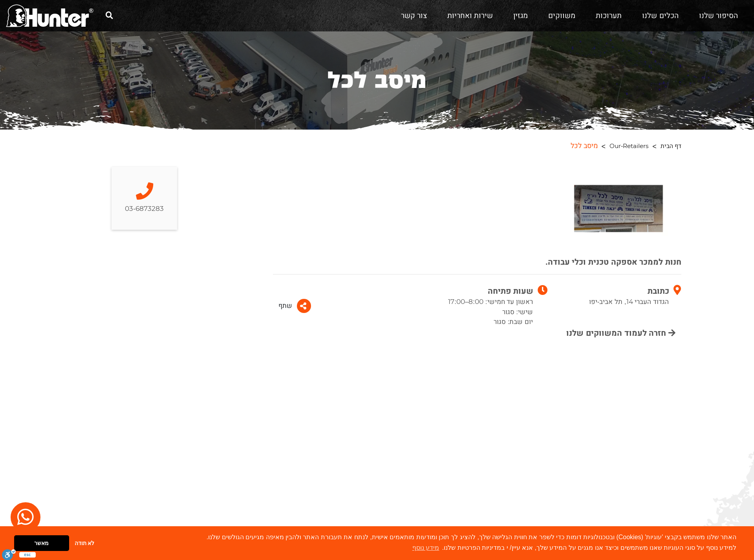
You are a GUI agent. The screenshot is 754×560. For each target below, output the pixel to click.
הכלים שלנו (660, 16)
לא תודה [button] (85, 543)
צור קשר (414, 16)
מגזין (521, 16)
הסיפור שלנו (718, 16)
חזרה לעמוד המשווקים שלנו (621, 333)
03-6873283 (144, 198)
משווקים (562, 16)
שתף (295, 306)
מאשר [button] (41, 543)
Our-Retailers (629, 146)
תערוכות (609, 16)
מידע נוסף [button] (426, 548)
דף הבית (671, 146)
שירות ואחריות (470, 16)
